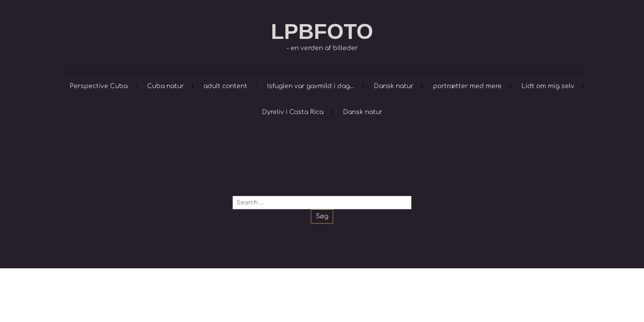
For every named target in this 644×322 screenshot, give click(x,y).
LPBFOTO (322, 32)
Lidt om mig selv (548, 86)
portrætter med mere (467, 86)
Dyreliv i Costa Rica (293, 112)
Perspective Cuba (99, 86)
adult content (225, 86)
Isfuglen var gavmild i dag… (311, 86)
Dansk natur (394, 86)
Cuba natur (165, 86)
